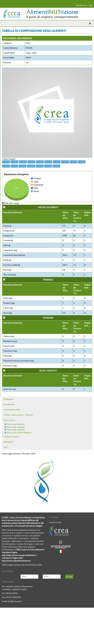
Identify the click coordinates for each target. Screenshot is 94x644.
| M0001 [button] (31, 166)
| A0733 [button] (32, 162)
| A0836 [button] (40, 162)
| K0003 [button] (23, 166)
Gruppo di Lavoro (11, 437)
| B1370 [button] (49, 162)
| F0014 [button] (74, 162)
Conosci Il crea (55, 522)
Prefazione (8, 399)
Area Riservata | (82, 5)
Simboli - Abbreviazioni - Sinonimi (18, 415)
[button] (65, 270)
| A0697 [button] (23, 162)
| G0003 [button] (82, 162)
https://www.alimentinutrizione (15, 561)
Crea (90, 5)
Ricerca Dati (10, 420)
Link (5, 447)
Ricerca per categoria (16, 427)
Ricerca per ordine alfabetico (19, 433)
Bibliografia (9, 442)
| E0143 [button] (65, 162)
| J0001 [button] (14, 166)
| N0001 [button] (40, 166)
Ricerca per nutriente (16, 430)
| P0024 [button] (48, 166)
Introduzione (9, 404)
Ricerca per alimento (16, 424)
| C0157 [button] (57, 162)
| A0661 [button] (15, 162)
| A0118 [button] (6, 162)
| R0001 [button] (57, 166)
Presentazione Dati (12, 410)
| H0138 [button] (6, 166)
